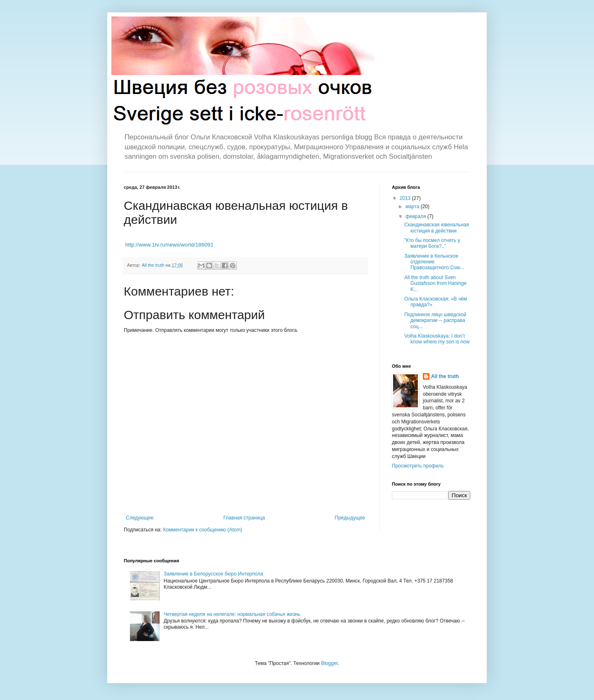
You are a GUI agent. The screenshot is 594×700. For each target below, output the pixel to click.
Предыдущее (350, 518)
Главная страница (244, 518)
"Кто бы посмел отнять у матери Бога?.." (432, 243)
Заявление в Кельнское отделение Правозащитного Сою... (434, 262)
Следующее (140, 518)
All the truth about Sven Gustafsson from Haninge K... (435, 283)
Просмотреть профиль (418, 466)
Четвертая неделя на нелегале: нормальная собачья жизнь (232, 614)
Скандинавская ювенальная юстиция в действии (437, 228)
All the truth (445, 376)
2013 (406, 198)
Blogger (329, 663)
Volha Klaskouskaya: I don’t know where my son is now (437, 339)
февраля (416, 216)
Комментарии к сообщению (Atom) (203, 530)
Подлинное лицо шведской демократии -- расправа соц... (435, 321)
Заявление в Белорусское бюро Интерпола (213, 574)
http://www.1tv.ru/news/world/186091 (170, 245)
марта (413, 207)
